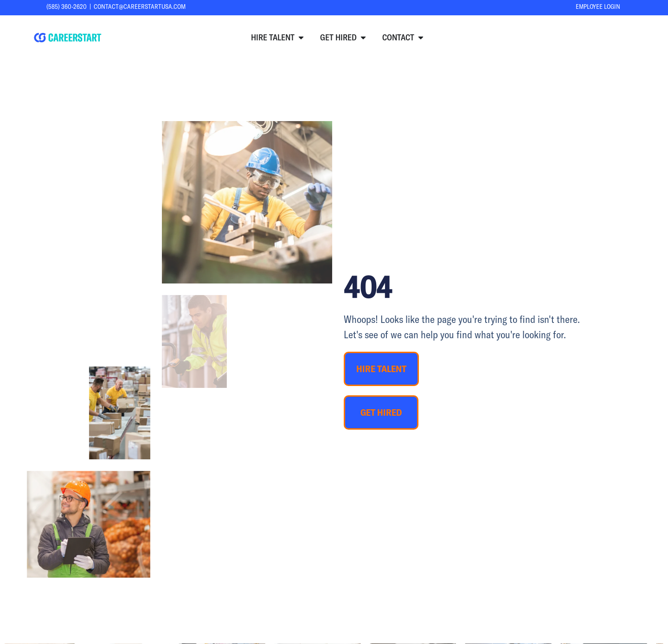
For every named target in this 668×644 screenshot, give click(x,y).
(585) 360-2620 (67, 6)
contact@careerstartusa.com (140, 6)
